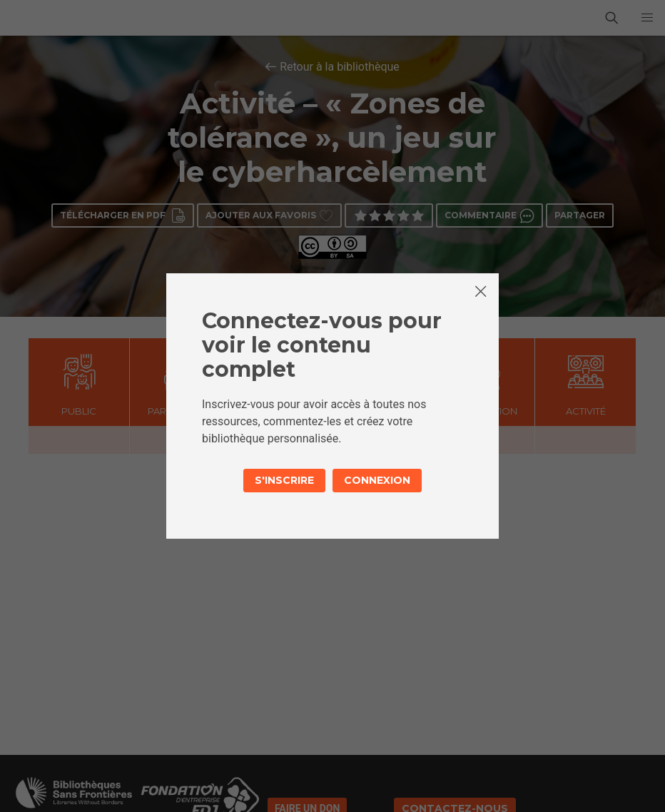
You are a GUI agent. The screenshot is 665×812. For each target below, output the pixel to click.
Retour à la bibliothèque (340, 67)
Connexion (377, 480)
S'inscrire (284, 480)
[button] (647, 18)
